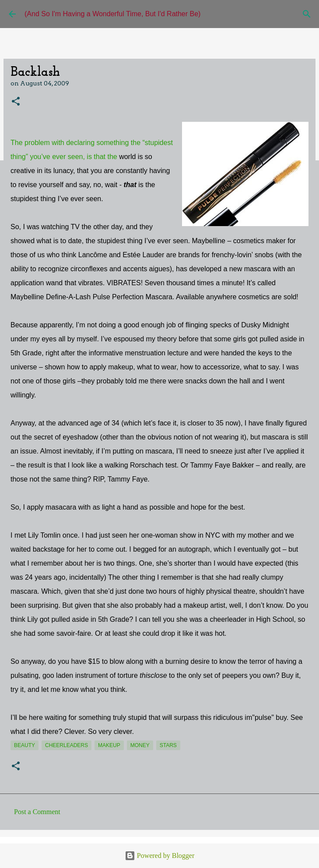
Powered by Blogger (160, 856)
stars (168, 745)
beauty (25, 745)
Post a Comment (37, 812)
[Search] (307, 14)
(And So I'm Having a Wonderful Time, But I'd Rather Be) (112, 14)
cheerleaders (67, 745)
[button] (16, 102)
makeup (109, 745)
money (140, 745)
